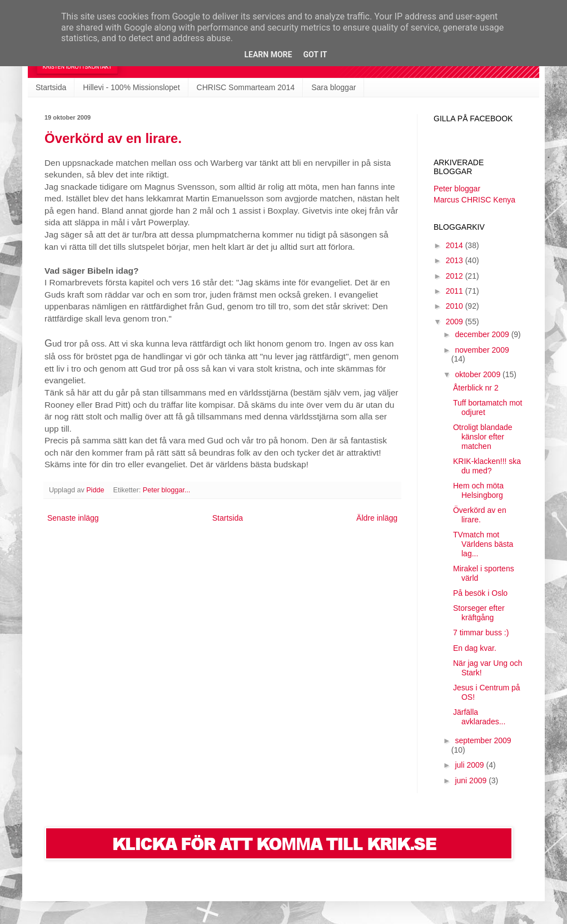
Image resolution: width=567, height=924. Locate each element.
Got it (315, 55)
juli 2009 (470, 765)
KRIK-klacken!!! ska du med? (487, 466)
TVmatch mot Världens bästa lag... (483, 544)
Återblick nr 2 (476, 388)
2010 (456, 306)
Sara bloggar (334, 87)
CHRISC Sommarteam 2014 (246, 87)
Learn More (268, 55)
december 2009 (483, 334)
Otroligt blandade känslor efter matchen (483, 437)
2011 (456, 291)
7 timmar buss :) (481, 633)
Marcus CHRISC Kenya (474, 200)
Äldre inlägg (377, 518)
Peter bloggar (457, 189)
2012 (456, 276)
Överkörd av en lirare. (113, 138)
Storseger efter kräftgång (479, 613)
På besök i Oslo (480, 593)
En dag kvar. (475, 648)
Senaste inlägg (73, 518)
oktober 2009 (479, 374)
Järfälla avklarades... (479, 717)
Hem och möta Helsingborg (478, 490)
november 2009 (482, 350)
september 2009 (483, 740)
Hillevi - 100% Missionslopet (131, 87)
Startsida (51, 87)
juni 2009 (472, 780)
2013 (456, 260)
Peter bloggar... (166, 490)
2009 (456, 322)
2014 (456, 245)
